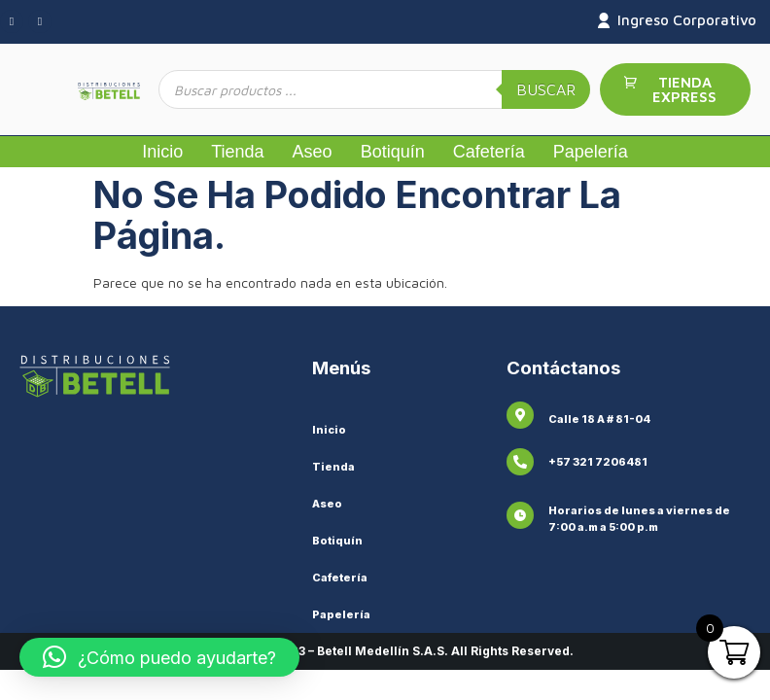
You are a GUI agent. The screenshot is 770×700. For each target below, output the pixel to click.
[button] (159, 657)
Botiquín (393, 152)
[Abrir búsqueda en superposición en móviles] (374, 89)
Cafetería (489, 152)
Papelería (591, 152)
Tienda (237, 152)
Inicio (162, 152)
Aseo (313, 152)
